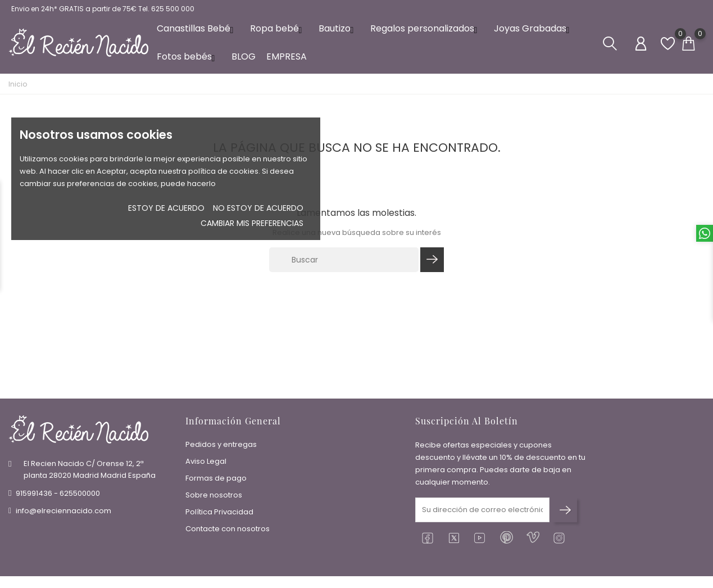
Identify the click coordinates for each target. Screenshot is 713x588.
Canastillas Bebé (198, 33)
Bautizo (339, 33)
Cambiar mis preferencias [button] (252, 223)
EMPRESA (287, 62)
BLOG (244, 62)
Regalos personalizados (427, 33)
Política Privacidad (219, 515)
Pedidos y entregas (221, 447)
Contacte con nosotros (228, 532)
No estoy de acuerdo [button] (258, 208)
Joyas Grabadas (535, 33)
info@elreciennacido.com (63, 514)
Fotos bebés (189, 62)
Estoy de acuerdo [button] (166, 208)
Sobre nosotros (214, 498)
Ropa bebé (279, 33)
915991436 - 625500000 (58, 496)
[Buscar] (344, 268)
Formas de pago (216, 481)
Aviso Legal (206, 464)
